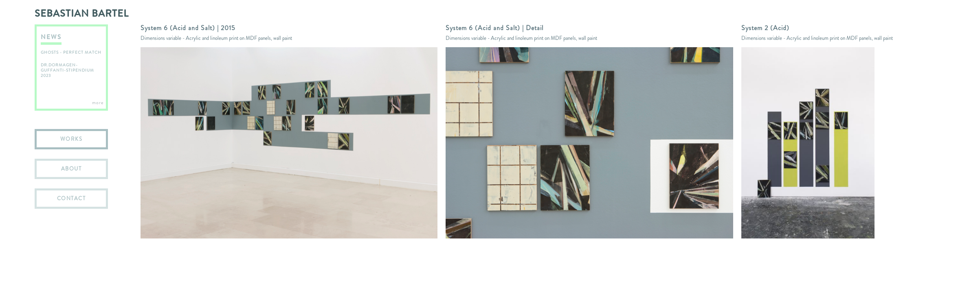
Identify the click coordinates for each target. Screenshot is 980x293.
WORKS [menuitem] (71, 139)
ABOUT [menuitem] (71, 169)
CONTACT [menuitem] (71, 198)
